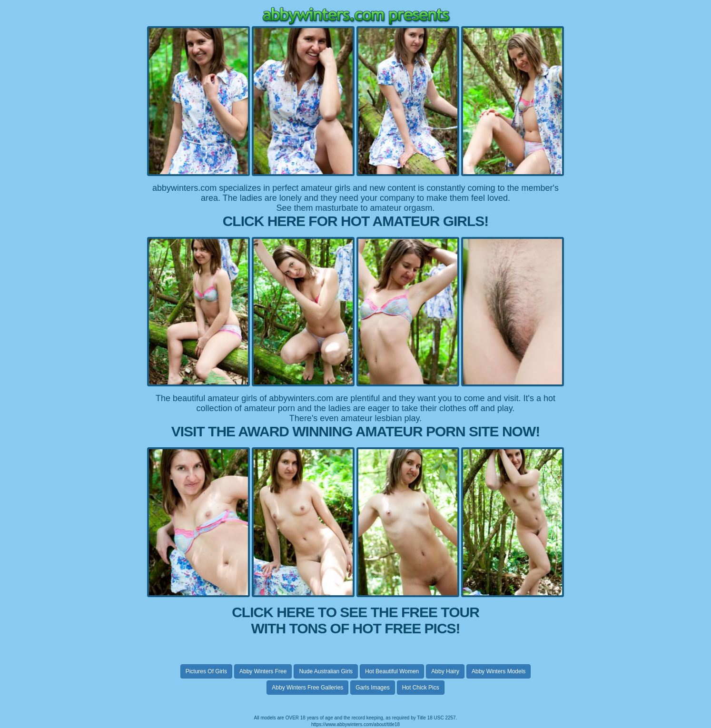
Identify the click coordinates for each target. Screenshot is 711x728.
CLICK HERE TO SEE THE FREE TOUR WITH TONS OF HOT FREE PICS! (355, 620)
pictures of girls (206, 671)
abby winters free (263, 671)
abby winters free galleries (307, 688)
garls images (372, 688)
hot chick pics (421, 688)
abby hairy (445, 671)
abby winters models (499, 671)
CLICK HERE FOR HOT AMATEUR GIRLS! (356, 221)
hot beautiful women (392, 671)
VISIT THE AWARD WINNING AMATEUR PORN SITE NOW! (356, 431)
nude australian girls (326, 671)
